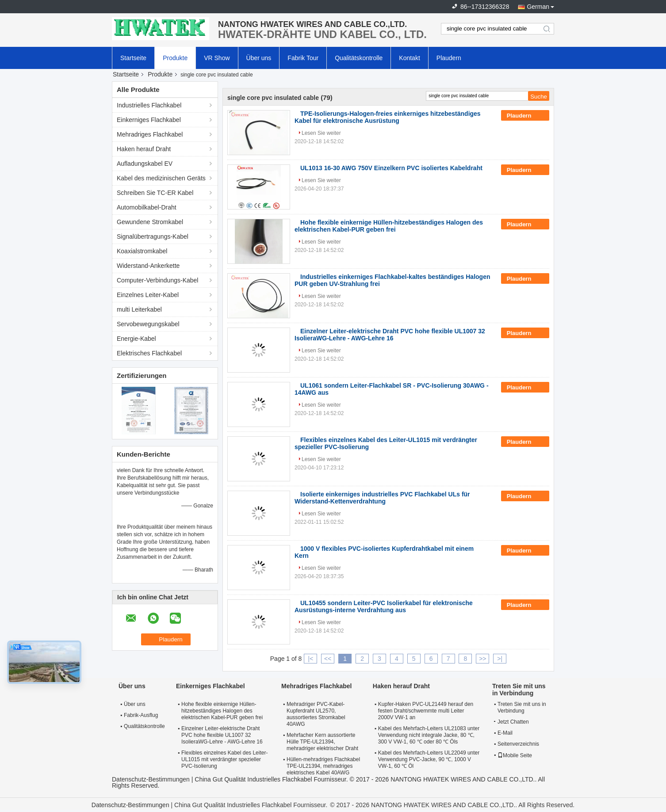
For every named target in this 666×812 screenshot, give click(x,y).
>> (482, 659)
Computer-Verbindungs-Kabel (157, 280)
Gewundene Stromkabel (150, 222)
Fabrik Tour (303, 58)
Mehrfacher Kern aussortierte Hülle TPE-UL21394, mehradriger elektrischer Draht (322, 742)
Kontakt (409, 58)
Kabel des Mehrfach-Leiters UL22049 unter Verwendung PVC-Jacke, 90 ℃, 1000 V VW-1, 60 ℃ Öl (429, 759)
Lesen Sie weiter (321, 133)
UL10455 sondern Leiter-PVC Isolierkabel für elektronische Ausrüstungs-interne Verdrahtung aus (384, 606)
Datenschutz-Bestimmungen (151, 779)
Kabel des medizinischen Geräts (161, 178)
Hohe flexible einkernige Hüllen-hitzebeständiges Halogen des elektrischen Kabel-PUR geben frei (389, 226)
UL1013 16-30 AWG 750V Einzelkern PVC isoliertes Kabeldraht (391, 168)
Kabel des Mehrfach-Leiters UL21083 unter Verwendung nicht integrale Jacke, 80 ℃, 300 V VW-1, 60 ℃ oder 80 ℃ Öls (429, 735)
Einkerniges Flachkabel (149, 120)
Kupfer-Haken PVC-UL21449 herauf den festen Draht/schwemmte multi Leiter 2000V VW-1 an (426, 711)
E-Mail (505, 733)
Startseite (133, 58)
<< (328, 659)
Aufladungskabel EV (145, 164)
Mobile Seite (515, 755)
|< (311, 659)
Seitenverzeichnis (518, 744)
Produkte (175, 58)
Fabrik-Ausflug (141, 715)
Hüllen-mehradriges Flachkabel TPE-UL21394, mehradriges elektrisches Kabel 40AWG (323, 766)
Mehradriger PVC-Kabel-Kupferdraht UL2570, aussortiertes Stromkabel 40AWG (316, 714)
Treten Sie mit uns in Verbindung (522, 707)
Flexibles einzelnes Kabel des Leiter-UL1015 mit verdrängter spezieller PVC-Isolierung (224, 759)
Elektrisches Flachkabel (149, 353)
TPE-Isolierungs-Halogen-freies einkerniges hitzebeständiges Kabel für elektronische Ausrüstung (388, 117)
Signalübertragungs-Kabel (153, 236)
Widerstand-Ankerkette (148, 266)
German (538, 7)
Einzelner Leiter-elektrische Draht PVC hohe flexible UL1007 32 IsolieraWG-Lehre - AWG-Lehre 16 (390, 335)
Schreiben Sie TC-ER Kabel (155, 193)
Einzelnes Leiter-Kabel (148, 295)
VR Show (217, 58)
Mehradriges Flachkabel (150, 134)
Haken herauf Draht (144, 149)
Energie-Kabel (136, 339)
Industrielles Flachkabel (149, 105)
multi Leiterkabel (139, 309)
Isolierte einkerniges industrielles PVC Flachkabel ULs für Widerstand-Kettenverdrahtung (382, 498)
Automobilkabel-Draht (147, 207)
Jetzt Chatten (511, 722)
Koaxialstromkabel (142, 251)
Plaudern (449, 58)
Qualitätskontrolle (359, 58)
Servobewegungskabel (148, 324)
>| (500, 659)
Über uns (259, 58)
